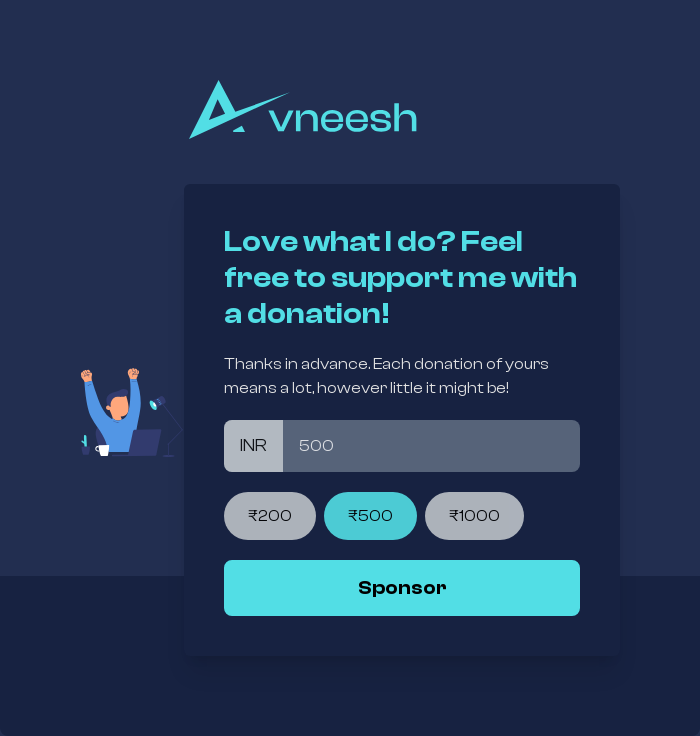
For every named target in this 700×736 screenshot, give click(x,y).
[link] (402, 588)
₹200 (270, 516)
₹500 (370, 516)
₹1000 (474, 516)
